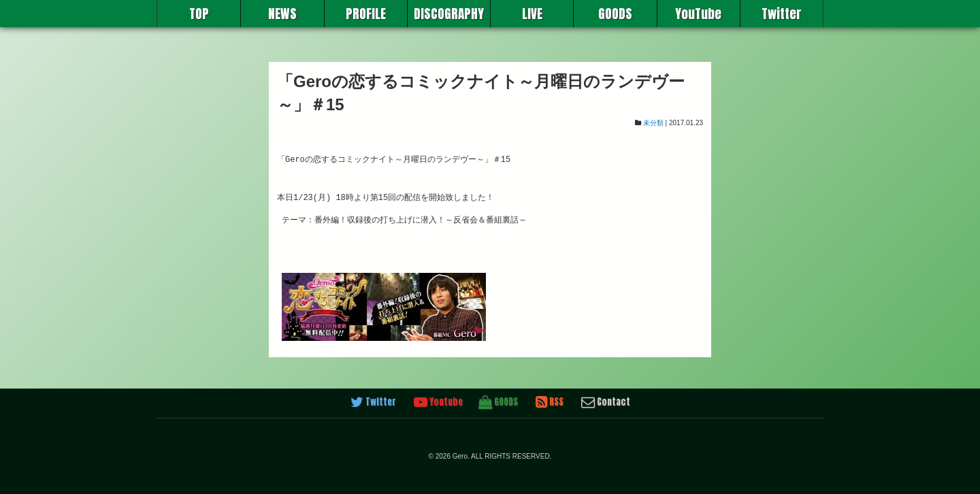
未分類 (653, 123)
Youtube (438, 402)
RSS (550, 402)
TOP (199, 14)
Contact (606, 402)
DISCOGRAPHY (449, 14)
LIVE (532, 14)
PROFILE (366, 14)
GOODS (615, 14)
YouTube (698, 14)
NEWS (282, 14)
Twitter (782, 14)
